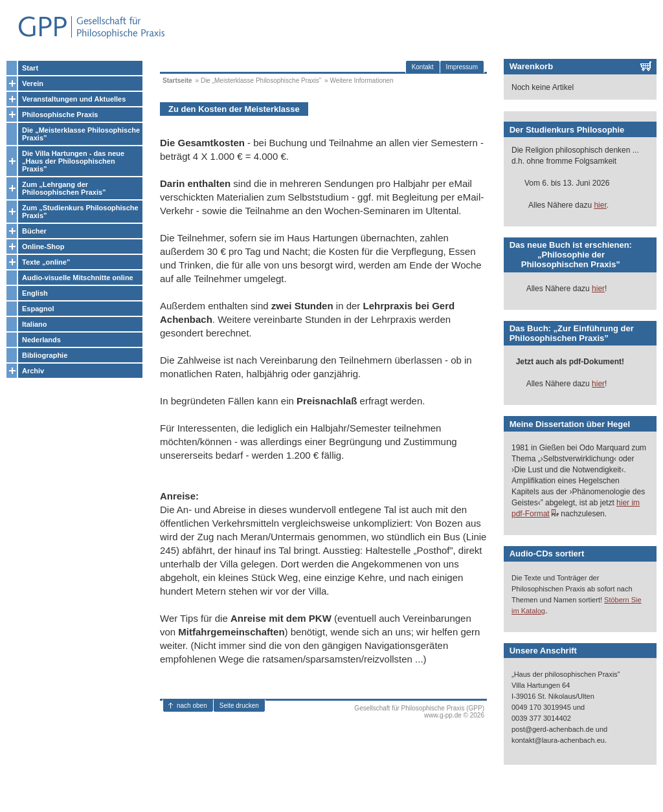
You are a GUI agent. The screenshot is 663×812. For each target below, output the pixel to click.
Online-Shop (43, 247)
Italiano (35, 324)
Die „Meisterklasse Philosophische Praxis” (81, 134)
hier (600, 205)
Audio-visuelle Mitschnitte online (78, 278)
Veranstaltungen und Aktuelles (74, 99)
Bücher (34, 231)
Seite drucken (239, 706)
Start (30, 68)
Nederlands (41, 340)
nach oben (192, 706)
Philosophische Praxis (60, 115)
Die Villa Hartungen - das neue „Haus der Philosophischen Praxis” (73, 161)
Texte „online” (46, 262)
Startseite (177, 81)
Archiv (33, 371)
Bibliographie (45, 355)
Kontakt (423, 67)
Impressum (462, 67)
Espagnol (38, 309)
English (35, 293)
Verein (33, 83)
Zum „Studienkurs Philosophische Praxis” (80, 212)
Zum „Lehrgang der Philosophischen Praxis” (64, 188)
